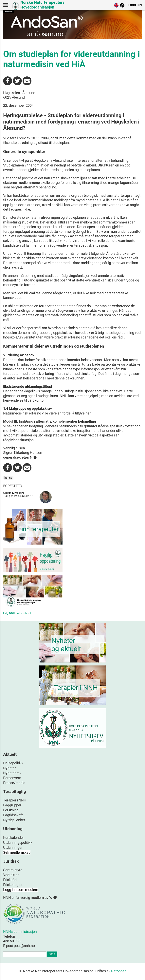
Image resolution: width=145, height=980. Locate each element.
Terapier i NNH (15, 800)
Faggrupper (12, 805)
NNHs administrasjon (20, 932)
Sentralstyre (13, 870)
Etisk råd (10, 880)
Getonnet (118, 971)
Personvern (12, 778)
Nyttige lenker (14, 820)
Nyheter (9, 768)
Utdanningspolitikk (18, 843)
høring (8, 478)
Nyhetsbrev (12, 773)
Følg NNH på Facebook (17, 613)
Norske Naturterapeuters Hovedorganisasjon (42, 5)
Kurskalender (14, 838)
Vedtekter (11, 875)
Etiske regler (13, 885)
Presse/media (14, 783)
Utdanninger (13, 847)
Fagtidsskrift (13, 815)
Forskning (11, 810)
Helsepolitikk (13, 763)
